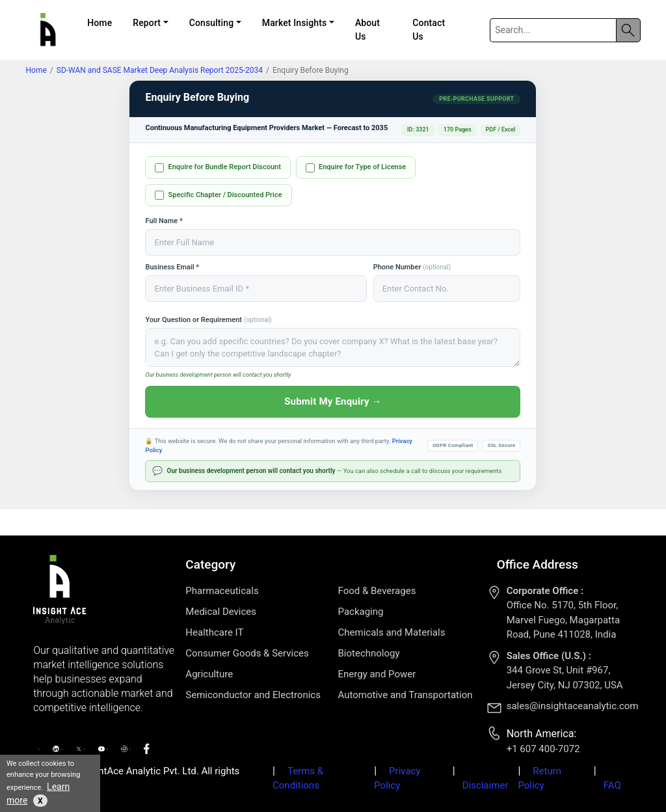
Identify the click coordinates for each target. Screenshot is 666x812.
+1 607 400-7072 (543, 749)
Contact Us (429, 30)
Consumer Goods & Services (247, 653)
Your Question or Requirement (208, 320)
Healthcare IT (214, 632)
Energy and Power (377, 674)
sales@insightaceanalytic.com (573, 706)
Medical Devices (221, 612)
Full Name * (164, 221)
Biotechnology (369, 653)
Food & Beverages (377, 591)
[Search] (553, 30)
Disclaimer (486, 785)
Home (100, 23)
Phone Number (412, 267)
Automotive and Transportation (406, 695)
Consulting (212, 23)
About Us (367, 30)
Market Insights (294, 23)
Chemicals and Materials (392, 632)
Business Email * (172, 267)
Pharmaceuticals (222, 591)
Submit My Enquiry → (333, 401)
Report (147, 23)
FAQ (612, 785)
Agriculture (209, 674)
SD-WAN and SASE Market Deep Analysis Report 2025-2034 (160, 70)
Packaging (361, 612)
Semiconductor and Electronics (253, 695)
